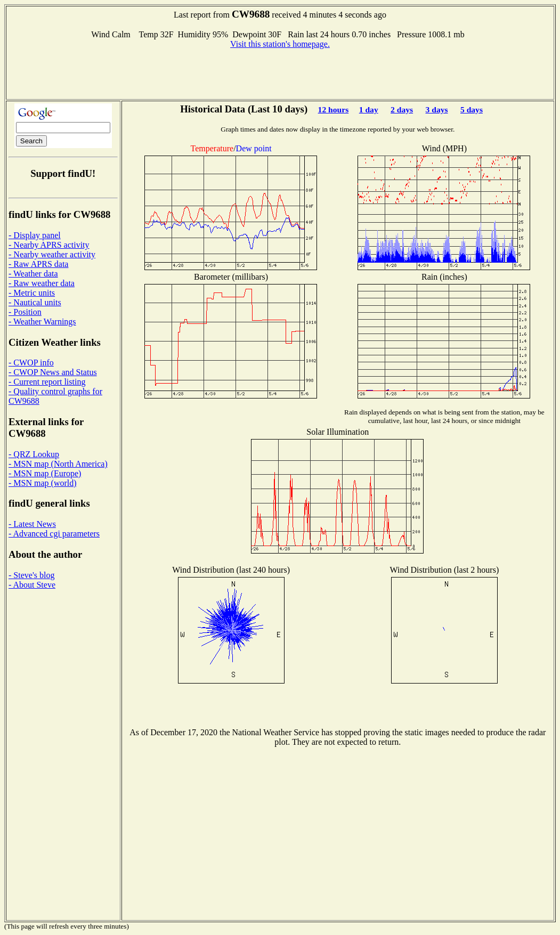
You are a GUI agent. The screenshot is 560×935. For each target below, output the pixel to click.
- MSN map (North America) (58, 464)
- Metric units (32, 293)
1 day (369, 109)
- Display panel (35, 235)
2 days (402, 109)
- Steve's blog (31, 575)
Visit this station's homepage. (280, 44)
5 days (472, 109)
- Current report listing (47, 382)
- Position (25, 312)
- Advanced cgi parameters (54, 534)
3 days (437, 109)
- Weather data (33, 274)
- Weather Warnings (42, 322)
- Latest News (32, 524)
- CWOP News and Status (53, 372)
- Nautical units (35, 302)
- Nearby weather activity (52, 254)
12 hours (334, 109)
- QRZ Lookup (34, 454)
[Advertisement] (280, 73)
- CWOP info (31, 363)
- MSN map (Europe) (45, 473)
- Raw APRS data (38, 264)
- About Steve (32, 585)
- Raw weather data (42, 283)
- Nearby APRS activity (49, 245)
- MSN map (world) (43, 483)
